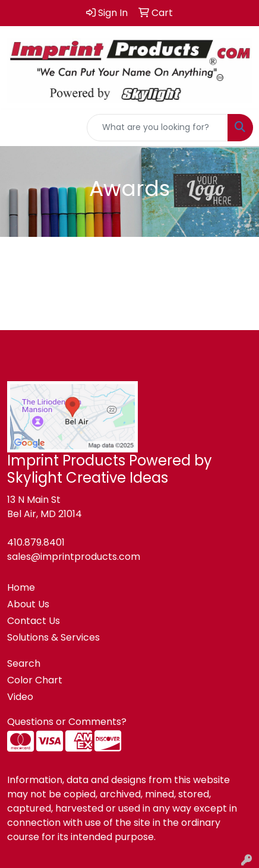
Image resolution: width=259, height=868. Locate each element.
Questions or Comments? (67, 722)
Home (21, 587)
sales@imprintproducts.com (74, 557)
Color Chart (35, 680)
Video (20, 697)
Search (24, 663)
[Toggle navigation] (18, 128)
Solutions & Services (53, 637)
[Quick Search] (157, 128)
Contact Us (34, 621)
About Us (28, 604)
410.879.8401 (36, 542)
